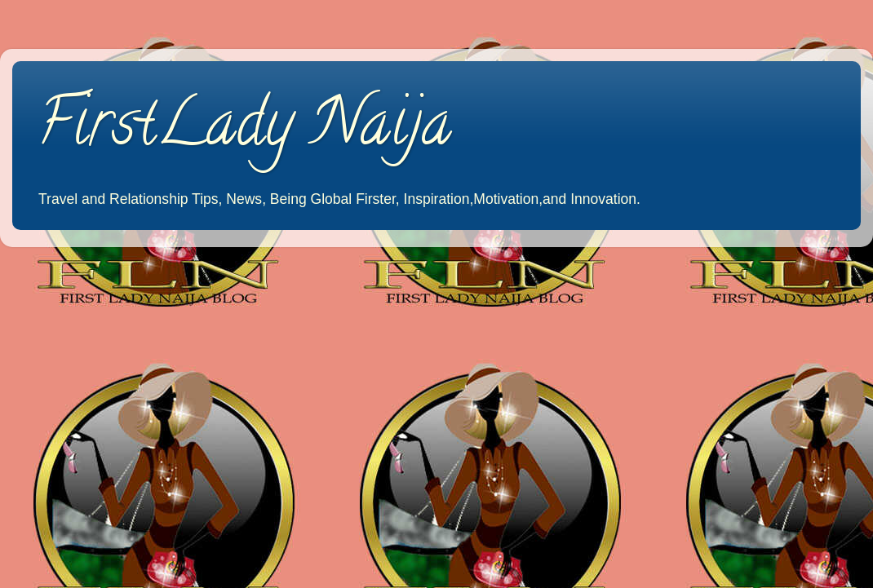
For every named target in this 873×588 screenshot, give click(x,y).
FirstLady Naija (244, 130)
